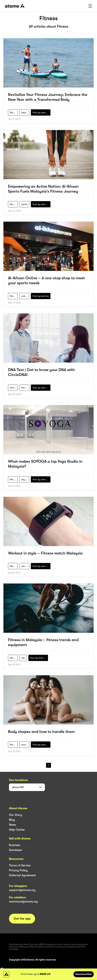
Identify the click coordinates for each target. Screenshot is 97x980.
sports (24, 204)
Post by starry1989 (42, 112)
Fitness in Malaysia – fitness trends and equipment (43, 642)
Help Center (17, 830)
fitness (13, 112)
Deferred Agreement (22, 875)
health (24, 112)
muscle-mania (25, 745)
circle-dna (14, 388)
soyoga (25, 479)
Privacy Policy (18, 870)
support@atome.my (22, 890)
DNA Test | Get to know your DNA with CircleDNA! (41, 372)
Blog (12, 820)
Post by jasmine (41, 296)
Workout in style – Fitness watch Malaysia (45, 553)
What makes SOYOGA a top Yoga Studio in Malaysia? (45, 464)
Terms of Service (20, 865)
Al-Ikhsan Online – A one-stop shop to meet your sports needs (46, 280)
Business (15, 845)
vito (23, 658)
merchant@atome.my (23, 902)
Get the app (22, 919)
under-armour (25, 296)
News (12, 825)
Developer (16, 850)
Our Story (16, 815)
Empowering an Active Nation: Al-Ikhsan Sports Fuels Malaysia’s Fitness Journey (43, 189)
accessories (25, 566)
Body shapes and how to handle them (41, 732)
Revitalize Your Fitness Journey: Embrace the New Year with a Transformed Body (48, 97)
